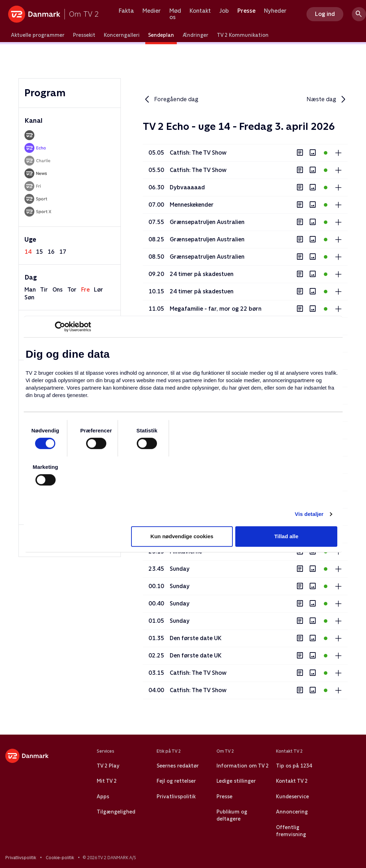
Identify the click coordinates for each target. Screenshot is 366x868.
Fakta (126, 11)
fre (85, 290)
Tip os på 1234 (294, 766)
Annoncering (292, 812)
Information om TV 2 (243, 766)
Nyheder (275, 11)
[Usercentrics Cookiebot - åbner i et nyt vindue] (60, 327)
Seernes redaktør (178, 766)
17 (63, 252)
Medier (152, 11)
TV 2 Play (108, 766)
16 (51, 252)
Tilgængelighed (116, 812)
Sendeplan (161, 35)
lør (98, 290)
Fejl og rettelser (176, 781)
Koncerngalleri (122, 35)
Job (224, 11)
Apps (103, 797)
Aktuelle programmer (38, 35)
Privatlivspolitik (176, 797)
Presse (246, 11)
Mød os (175, 14)
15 (39, 252)
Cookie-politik (60, 858)
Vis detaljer (309, 514)
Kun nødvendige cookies (182, 536)
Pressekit (84, 35)
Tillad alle (286, 536)
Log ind (325, 14)
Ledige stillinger (236, 781)
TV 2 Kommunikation (243, 35)
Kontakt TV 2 (292, 781)
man (30, 290)
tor (72, 290)
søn (29, 297)
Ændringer (195, 35)
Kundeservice (292, 797)
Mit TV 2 (107, 781)
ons (58, 290)
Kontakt (200, 11)
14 (28, 252)
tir (44, 290)
